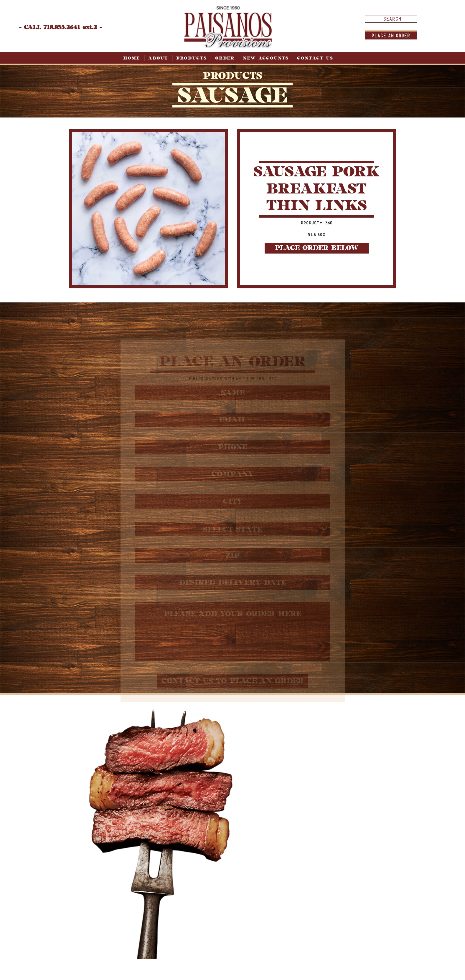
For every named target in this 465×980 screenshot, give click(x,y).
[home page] (228, 27)
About (158, 58)
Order (225, 58)
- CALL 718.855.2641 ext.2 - (60, 27)
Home (132, 58)
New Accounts (266, 58)
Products (192, 58)
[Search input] (392, 19)
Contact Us (315, 58)
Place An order (391, 35)
